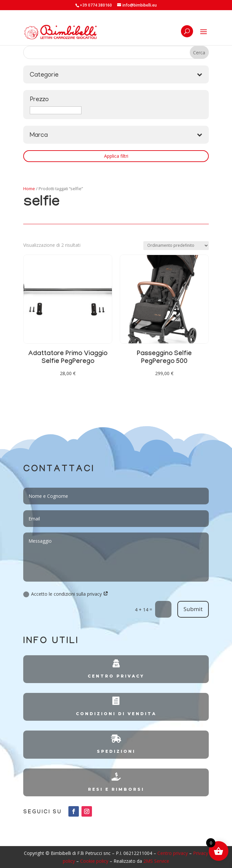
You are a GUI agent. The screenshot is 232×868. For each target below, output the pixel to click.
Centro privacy (173, 853)
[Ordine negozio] (176, 246)
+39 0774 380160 (96, 5)
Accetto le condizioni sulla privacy (66, 594)
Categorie (116, 75)
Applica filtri (116, 156)
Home (29, 189)
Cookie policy (94, 861)
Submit (193, 609)
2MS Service (156, 861)
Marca (116, 136)
